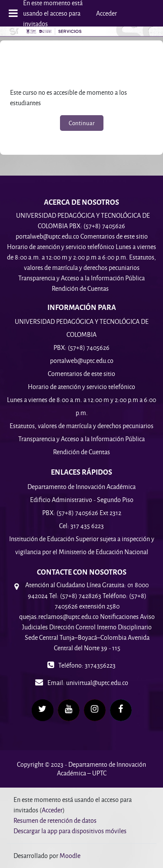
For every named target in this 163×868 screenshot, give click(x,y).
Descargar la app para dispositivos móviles (70, 831)
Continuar (82, 123)
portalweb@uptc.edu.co (82, 361)
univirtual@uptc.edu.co (97, 683)
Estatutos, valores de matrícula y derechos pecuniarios (81, 426)
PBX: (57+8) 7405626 (81, 348)
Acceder (106, 13)
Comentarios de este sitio (81, 374)
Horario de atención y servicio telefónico (81, 387)
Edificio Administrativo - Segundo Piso (82, 500)
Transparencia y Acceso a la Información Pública (81, 439)
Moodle (70, 856)
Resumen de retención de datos (55, 820)
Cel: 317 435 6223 (81, 526)
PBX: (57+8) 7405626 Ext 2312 (82, 513)
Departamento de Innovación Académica (81, 487)
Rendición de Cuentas (81, 452)
